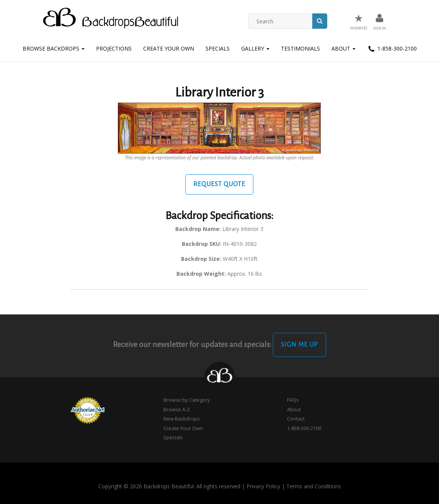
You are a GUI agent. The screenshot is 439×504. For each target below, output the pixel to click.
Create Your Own (169, 48)
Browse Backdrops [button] (54, 48)
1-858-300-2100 (392, 49)
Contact (296, 419)
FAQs (293, 400)
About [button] (344, 48)
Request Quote (219, 184)
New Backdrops (182, 419)
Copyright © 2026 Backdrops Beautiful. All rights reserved (169, 486)
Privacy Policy (263, 486)
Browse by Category (187, 400)
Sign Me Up (299, 345)
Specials (218, 48)
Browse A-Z (177, 409)
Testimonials (300, 48)
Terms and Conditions (314, 486)
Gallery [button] (255, 48)
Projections (114, 48)
